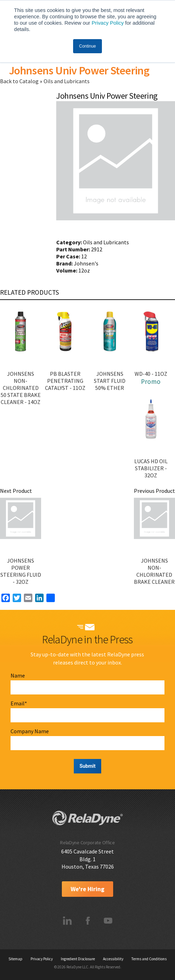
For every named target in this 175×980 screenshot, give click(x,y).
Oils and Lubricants (67, 81)
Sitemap (15, 959)
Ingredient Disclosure (78, 959)
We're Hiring (87, 889)
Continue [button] (87, 46)
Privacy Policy (108, 23)
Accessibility (113, 959)
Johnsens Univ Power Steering (79, 71)
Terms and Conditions (149, 959)
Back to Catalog (20, 81)
